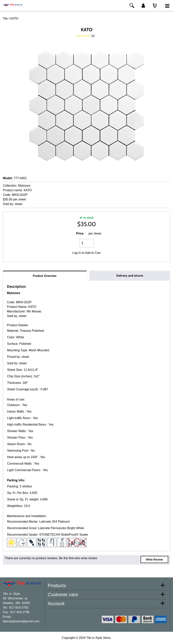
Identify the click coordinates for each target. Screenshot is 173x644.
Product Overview (45, 276)
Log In (77, 253)
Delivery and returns (130, 276)
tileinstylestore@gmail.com (21, 621)
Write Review (154, 559)
